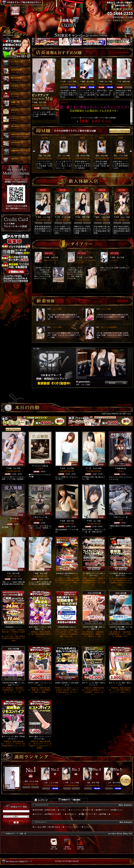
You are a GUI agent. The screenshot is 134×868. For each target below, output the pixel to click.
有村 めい (104, 82)
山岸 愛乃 (112, 783)
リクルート (88, 827)
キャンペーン (75, 810)
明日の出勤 (51, 810)
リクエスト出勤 (40, 466)
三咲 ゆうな (62, 217)
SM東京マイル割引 (54, 814)
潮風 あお (86, 82)
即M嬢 (104, 814)
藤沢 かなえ (101, 217)
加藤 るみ (38, 102)
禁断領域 (120, 469)
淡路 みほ (100, 156)
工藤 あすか (81, 156)
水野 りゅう (70, 783)
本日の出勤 (39, 810)
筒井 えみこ (121, 217)
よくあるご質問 (40, 827)
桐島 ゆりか (30, 781)
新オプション (40, 517)
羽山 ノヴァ (119, 156)
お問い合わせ (55, 827)
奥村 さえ (42, 217)
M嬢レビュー (118, 810)
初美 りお (66, 468)
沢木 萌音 (81, 217)
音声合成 (13, 519)
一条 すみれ (93, 468)
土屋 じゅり (67, 82)
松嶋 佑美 (66, 521)
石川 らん (62, 156)
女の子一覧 (89, 810)
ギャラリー (39, 814)
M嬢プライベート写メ (89, 814)
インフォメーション (72, 827)
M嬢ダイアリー (103, 810)
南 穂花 (123, 82)
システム (63, 810)
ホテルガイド (72, 814)
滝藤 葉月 (91, 783)
